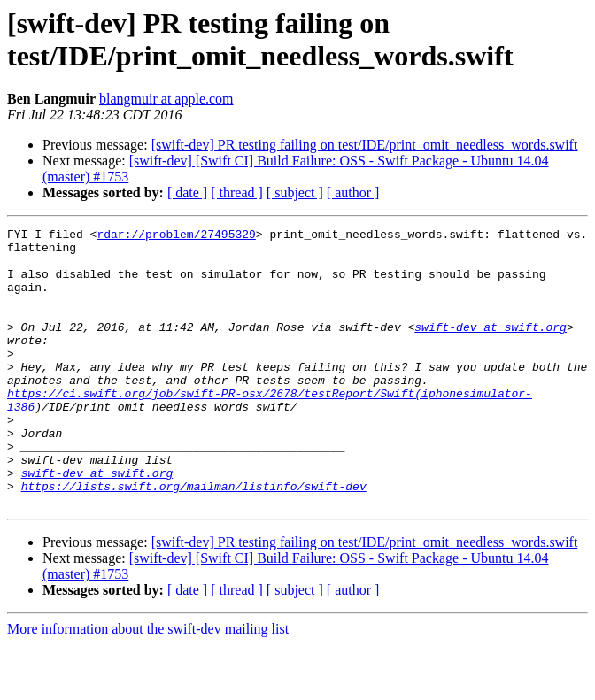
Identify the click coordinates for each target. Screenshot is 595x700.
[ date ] (187, 192)
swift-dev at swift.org (491, 348)
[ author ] (353, 192)
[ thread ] (237, 192)
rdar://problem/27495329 (176, 236)
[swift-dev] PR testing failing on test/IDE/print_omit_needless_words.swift (365, 145)
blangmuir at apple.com (166, 99)
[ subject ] (295, 192)
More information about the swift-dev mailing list (148, 685)
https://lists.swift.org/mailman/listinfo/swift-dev (194, 539)
